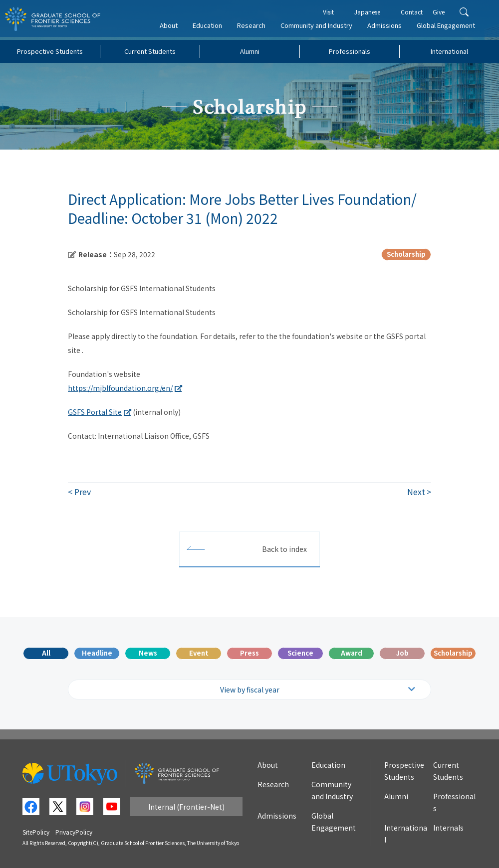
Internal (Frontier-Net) (186, 807)
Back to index (284, 549)
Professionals (350, 51)
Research (255, 28)
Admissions (388, 28)
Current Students (150, 51)
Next (416, 492)
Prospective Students (50, 51)
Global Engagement (450, 28)
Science (300, 653)
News (148, 653)
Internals (448, 828)
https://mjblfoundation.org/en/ (120, 388)
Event (199, 653)
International (449, 51)
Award (352, 653)
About (173, 28)
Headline (97, 653)
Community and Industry (320, 28)
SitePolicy (36, 832)
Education (211, 28)
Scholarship (453, 653)
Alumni (250, 51)
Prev (83, 492)
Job (402, 653)
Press (249, 653)
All (46, 653)
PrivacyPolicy (74, 832)
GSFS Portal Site (95, 412)
